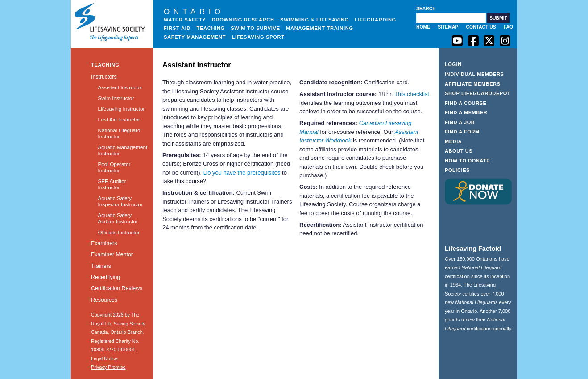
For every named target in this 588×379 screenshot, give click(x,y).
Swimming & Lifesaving (315, 20)
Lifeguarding (375, 20)
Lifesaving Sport (258, 37)
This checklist (412, 94)
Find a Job (460, 122)
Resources (104, 300)
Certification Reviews (117, 288)
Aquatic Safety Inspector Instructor (120, 201)
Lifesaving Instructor (121, 109)
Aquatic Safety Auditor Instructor (118, 218)
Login (453, 64)
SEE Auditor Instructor (112, 184)
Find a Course (466, 103)
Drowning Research (243, 20)
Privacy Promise (108, 367)
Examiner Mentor (112, 254)
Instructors (104, 77)
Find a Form (462, 132)
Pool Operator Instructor (114, 167)
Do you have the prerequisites (242, 173)
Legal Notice (104, 358)
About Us (459, 151)
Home (423, 27)
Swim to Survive (255, 28)
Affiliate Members (473, 84)
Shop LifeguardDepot (478, 93)
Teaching (211, 28)
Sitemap (448, 27)
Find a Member (466, 112)
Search (426, 9)
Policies (457, 170)
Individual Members (474, 74)
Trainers (101, 266)
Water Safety (185, 20)
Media (453, 142)
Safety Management (195, 37)
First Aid (177, 28)
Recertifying (106, 277)
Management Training (320, 28)
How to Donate (467, 161)
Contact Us (481, 27)
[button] (498, 18)
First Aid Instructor (119, 119)
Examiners (104, 243)
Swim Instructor (116, 98)
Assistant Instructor (120, 87)
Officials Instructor (119, 232)
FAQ (508, 27)
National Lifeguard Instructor (119, 133)
